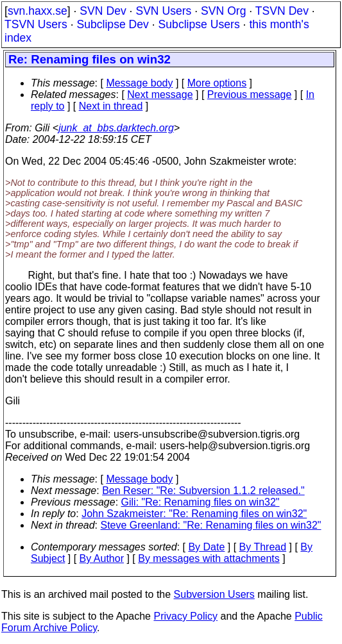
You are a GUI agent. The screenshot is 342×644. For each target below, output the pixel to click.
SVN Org (223, 11)
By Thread (263, 547)
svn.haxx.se (38, 11)
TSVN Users (36, 24)
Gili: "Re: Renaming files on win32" (201, 502)
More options (217, 83)
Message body (139, 83)
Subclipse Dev (112, 24)
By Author (102, 558)
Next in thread (111, 106)
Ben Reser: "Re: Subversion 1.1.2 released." (203, 491)
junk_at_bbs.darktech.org (116, 128)
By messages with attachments (209, 558)
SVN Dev (103, 11)
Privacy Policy (185, 616)
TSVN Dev (282, 11)
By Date (206, 547)
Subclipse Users (199, 24)
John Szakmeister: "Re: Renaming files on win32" (194, 514)
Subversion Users (214, 594)
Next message (160, 95)
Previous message (250, 95)
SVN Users (163, 11)
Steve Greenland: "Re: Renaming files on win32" (211, 525)
